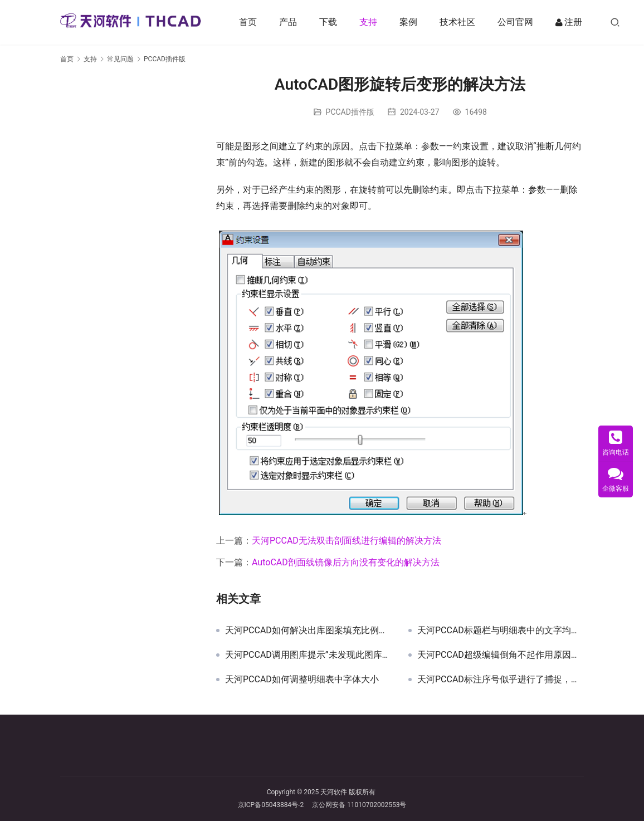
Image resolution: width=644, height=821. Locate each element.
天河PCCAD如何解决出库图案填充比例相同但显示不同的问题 (308, 631)
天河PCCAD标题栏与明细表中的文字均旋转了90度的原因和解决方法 (501, 631)
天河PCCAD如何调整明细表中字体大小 (302, 680)
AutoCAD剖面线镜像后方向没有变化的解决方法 (346, 562)
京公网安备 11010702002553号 (359, 805)
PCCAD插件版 (350, 112)
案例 (411, 22)
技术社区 (460, 22)
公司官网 (518, 22)
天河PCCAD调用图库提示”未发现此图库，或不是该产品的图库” (308, 655)
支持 (371, 22)
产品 (291, 22)
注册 (572, 22)
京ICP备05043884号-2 (275, 805)
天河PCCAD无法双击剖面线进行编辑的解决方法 (347, 541)
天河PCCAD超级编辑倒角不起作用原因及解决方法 (501, 655)
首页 (251, 22)
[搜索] (618, 22)
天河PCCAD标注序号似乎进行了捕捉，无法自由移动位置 (501, 680)
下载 (331, 22)
